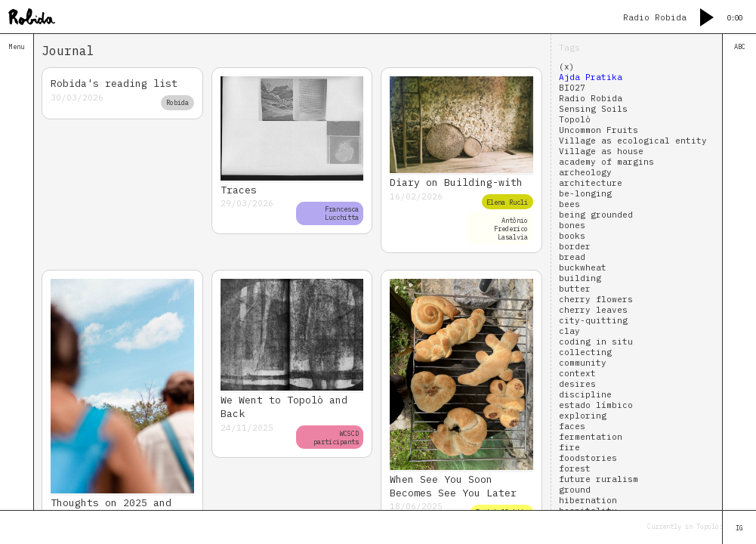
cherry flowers (596, 299)
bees (569, 204)
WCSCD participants (336, 437)
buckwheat (583, 267)
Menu (17, 46)
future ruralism (599, 479)
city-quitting (593, 320)
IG (739, 528)
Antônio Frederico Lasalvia (511, 229)
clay (569, 331)
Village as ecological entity (633, 141)
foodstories (588, 458)
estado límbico (596, 405)
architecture (591, 183)
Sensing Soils (593, 109)
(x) (567, 66)
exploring (583, 416)
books (572, 236)
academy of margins (606, 162)
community (583, 363)
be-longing (585, 193)
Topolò (575, 119)
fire (569, 447)
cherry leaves (593, 310)
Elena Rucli (507, 202)
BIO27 (572, 88)
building (580, 278)
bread (572, 257)
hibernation (588, 500)
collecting (585, 352)
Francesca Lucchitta (342, 213)
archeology (585, 172)
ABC (740, 46)
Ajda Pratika (591, 77)
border (575, 246)
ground (575, 490)
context (577, 373)
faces (572, 426)
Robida (177, 102)
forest (575, 468)
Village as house (601, 151)
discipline (585, 394)
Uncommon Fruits (599, 130)
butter (575, 289)
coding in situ (596, 342)
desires (577, 384)
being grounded (596, 215)
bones (572, 225)
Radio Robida (591, 98)
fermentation (591, 437)
